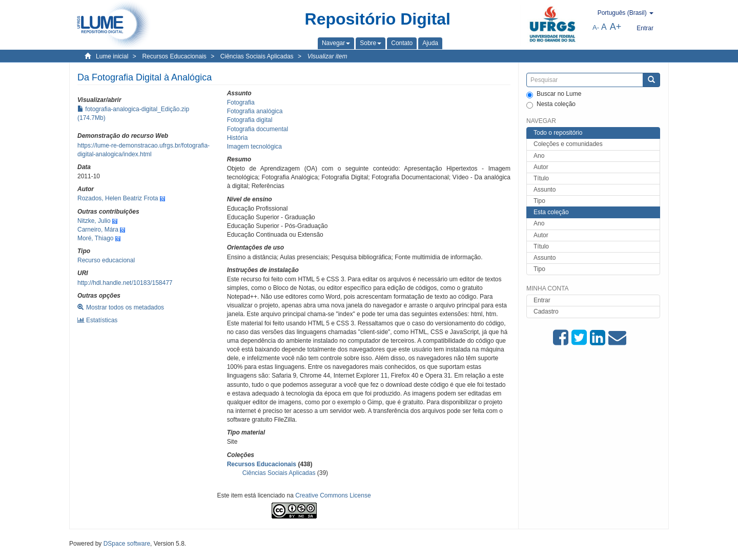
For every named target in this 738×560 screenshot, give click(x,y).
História (238, 138)
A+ (616, 27)
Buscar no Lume (554, 94)
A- (596, 27)
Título (541, 178)
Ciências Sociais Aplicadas (257, 56)
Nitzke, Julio (94, 221)
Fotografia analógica (255, 111)
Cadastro (546, 312)
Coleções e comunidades (568, 144)
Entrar (542, 300)
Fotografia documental (258, 129)
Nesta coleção (551, 105)
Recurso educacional (106, 260)
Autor (541, 167)
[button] (336, 43)
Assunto (545, 190)
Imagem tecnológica (254, 147)
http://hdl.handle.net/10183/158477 (125, 283)
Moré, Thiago (95, 238)
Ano (539, 156)
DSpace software (127, 544)
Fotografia (241, 102)
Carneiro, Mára (98, 230)
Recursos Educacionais (174, 56)
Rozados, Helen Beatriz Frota (118, 198)
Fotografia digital (250, 120)
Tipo (539, 201)
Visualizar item (327, 56)
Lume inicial (112, 56)
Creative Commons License (333, 495)
